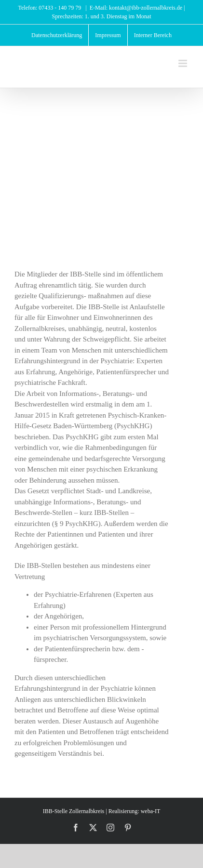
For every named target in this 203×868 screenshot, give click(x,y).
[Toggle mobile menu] (183, 63)
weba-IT (151, 811)
